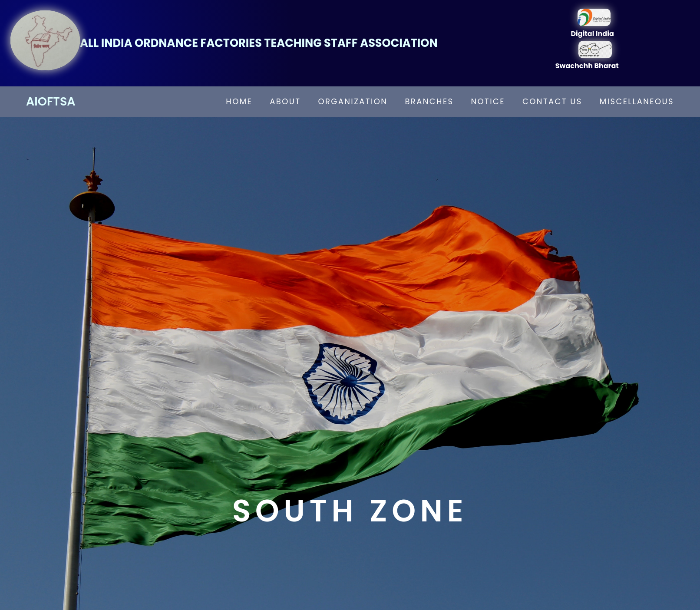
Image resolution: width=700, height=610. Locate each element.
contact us (552, 101)
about (285, 101)
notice (488, 101)
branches (429, 101)
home (239, 101)
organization (353, 101)
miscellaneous (637, 101)
